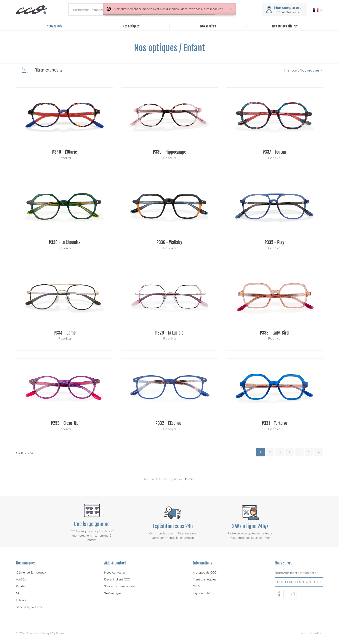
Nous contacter (115, 572)
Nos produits (153, 479)
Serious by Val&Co (29, 607)
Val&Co (21, 579)
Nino (19, 593)
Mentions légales (205, 579)
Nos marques (26, 563)
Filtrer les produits (42, 70)
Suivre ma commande (119, 586)
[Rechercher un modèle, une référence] (102, 10)
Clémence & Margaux (31, 572)
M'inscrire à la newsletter (299, 582)
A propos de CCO (205, 572)
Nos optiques (173, 479)
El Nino (21, 600)
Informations (202, 563)
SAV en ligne (113, 593)
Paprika (21, 586)
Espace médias (203, 593)
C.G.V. (197, 586)
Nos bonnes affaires (285, 26)
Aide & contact (115, 563)
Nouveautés (54, 26)
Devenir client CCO (117, 579)
